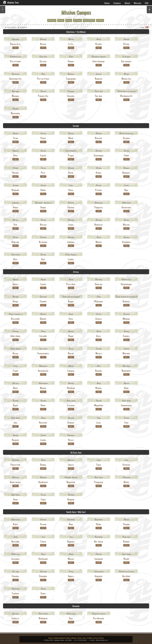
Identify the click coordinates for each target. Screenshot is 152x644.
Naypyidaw (71, 482)
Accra (99, 336)
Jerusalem (15, 559)
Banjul (71, 336)
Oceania (100, 20)
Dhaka (99, 524)
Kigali (15, 405)
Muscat (71, 559)
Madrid (99, 242)
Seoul (15, 499)
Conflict (90, 638)
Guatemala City (15, 79)
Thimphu (126, 524)
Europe (61, 20)
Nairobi (71, 353)
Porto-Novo (71, 284)
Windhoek (71, 388)
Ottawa (126, 44)
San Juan (99, 96)
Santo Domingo (99, 61)
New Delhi (15, 542)
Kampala (15, 440)
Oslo (15, 225)
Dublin (43, 190)
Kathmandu (43, 559)
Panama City (43, 96)
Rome (71, 190)
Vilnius (15, 207)
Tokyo (99, 465)
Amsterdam (126, 207)
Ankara (71, 576)
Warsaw (43, 225)
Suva (71, 618)
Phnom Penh (15, 465)
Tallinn (126, 155)
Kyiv (43, 259)
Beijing (43, 465)
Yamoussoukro (43, 353)
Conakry (126, 336)
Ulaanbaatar (43, 482)
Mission (138, 3)
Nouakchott (126, 371)
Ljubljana (71, 242)
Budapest (126, 173)
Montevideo (15, 113)
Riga (126, 190)
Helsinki (15, 173)
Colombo (15, 576)
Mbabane (126, 319)
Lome (98, 423)
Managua (15, 96)
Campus (117, 3)
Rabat (15, 388)
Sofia (15, 155)
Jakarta (71, 465)
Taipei (43, 499)
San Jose (43, 61)
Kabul (15, 524)
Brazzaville (15, 319)
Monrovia (126, 353)
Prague (71, 155)
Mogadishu (99, 405)
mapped (23, 27)
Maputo (43, 388)
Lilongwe (71, 371)
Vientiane (126, 465)
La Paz (71, 44)
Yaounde (43, 301)
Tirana (15, 138)
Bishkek (126, 542)
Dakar (43, 405)
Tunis (126, 423)
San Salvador (126, 61)
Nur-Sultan (99, 542)
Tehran (43, 542)
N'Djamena (99, 301)
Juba (15, 423)
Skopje (43, 207)
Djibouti (43, 319)
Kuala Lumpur (15, 482)
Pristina (99, 190)
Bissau (15, 353)
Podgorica (99, 207)
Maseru (99, 353)
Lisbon (71, 225)
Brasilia (99, 44)
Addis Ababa (15, 336)
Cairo (71, 319)
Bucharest (99, 225)
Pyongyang (99, 482)
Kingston (99, 79)
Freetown (71, 405)
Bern (15, 259)
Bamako (98, 371)
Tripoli (15, 371)
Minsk (71, 138)
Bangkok (71, 499)
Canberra (15, 618)
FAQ (147, 3)
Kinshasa (126, 301)
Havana (71, 61)
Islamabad (99, 559)
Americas (52, 20)
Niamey (98, 388)
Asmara (98, 319)
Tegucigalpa (71, 79)
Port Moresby (99, 618)
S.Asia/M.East (89, 20)
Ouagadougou (126, 284)
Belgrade (15, 242)
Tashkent (15, 593)
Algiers (15, 284)
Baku (71, 524)
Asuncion (71, 96)
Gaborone (99, 284)
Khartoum (43, 423)
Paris (43, 173)
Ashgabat (99, 576)
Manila (126, 482)
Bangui (71, 301)
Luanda (43, 284)
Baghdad (71, 542)
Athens (98, 173)
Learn (84, 638)
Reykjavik (15, 190)
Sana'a (43, 593)
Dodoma (71, 423)
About (127, 3)
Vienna (43, 138)
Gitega (15, 301)
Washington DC (126, 96)
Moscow (126, 225)
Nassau (43, 44)
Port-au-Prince (43, 79)
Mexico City (126, 79)
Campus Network (59, 638)
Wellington (43, 618)
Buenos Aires (15, 44)
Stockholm (126, 242)
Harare (71, 440)
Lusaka (43, 440)
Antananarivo (43, 371)
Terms (95, 638)
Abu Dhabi (126, 576)
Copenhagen (99, 155)
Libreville (43, 336)
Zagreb (43, 155)
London (71, 259)
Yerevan (43, 524)
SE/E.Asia (77, 20)
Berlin (71, 173)
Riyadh (126, 559)
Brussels (99, 138)
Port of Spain (15, 61)
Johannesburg (126, 405)
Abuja (126, 388)
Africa (69, 20)
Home (107, 3)
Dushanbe (43, 576)
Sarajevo (126, 138)
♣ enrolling (11, 27)
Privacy (101, 638)
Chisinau (71, 207)
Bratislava (43, 242)
